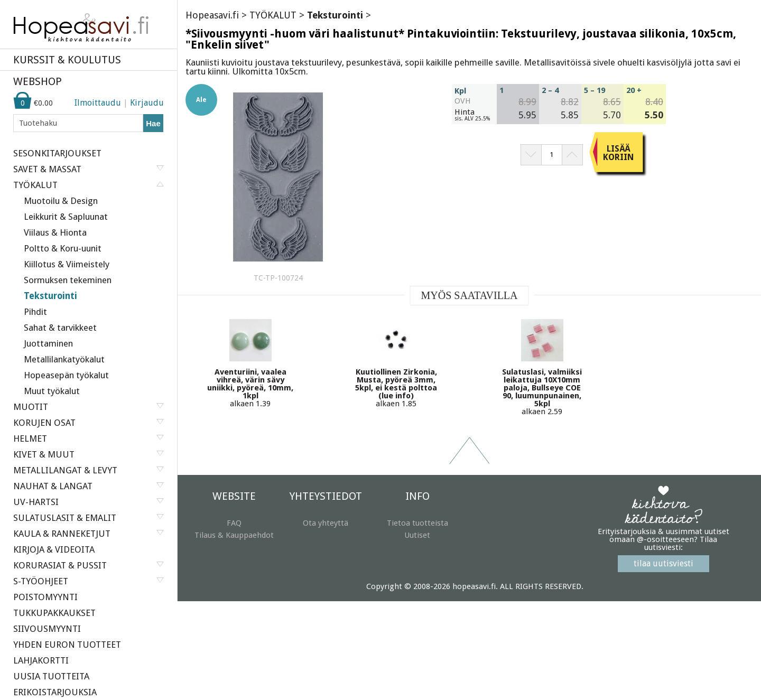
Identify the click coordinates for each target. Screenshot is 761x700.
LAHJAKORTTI (41, 660)
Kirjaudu (147, 103)
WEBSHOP (38, 81)
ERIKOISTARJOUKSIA (55, 692)
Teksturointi (50, 296)
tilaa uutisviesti (663, 563)
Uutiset (417, 535)
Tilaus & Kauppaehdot (234, 535)
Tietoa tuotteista (417, 523)
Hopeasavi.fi (212, 15)
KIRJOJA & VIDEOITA (54, 549)
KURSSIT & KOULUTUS (67, 60)
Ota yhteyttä (326, 523)
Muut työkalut (52, 391)
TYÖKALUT (273, 15)
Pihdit (35, 312)
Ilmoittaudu (98, 103)
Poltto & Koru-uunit (63, 248)
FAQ (234, 523)
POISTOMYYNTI (45, 597)
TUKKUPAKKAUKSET (54, 613)
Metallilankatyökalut (64, 359)
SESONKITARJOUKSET (57, 153)
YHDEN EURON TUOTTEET (67, 645)
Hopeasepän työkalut (66, 375)
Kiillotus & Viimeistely (67, 264)
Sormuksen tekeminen (68, 280)
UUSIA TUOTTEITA (51, 676)
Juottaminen (48, 343)
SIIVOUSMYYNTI (47, 629)
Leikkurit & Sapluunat (66, 217)
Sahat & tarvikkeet (60, 328)
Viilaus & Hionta (55, 232)
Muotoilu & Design (61, 201)
